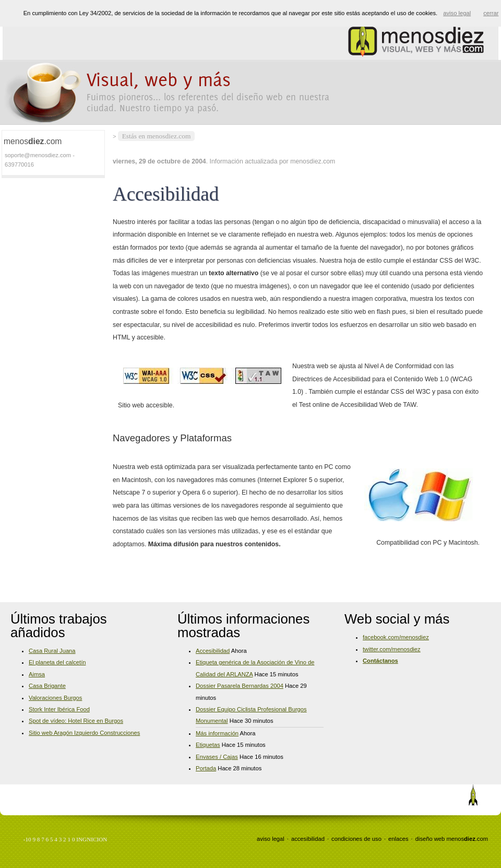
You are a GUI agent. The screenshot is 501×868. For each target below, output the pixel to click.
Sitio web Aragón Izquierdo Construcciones (84, 733)
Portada (206, 768)
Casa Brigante (47, 686)
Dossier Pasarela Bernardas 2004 (240, 686)
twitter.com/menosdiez (392, 649)
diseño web (430, 839)
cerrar (491, 13)
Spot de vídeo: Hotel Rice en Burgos (76, 721)
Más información (217, 733)
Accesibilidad (213, 651)
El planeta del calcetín (57, 662)
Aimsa (37, 674)
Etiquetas (208, 745)
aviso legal (271, 839)
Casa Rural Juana (52, 651)
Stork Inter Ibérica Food (59, 709)
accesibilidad (308, 839)
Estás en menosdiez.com (157, 136)
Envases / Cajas (217, 757)
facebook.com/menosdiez (396, 637)
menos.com (467, 839)
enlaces (398, 839)
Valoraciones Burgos (55, 698)
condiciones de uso (356, 839)
